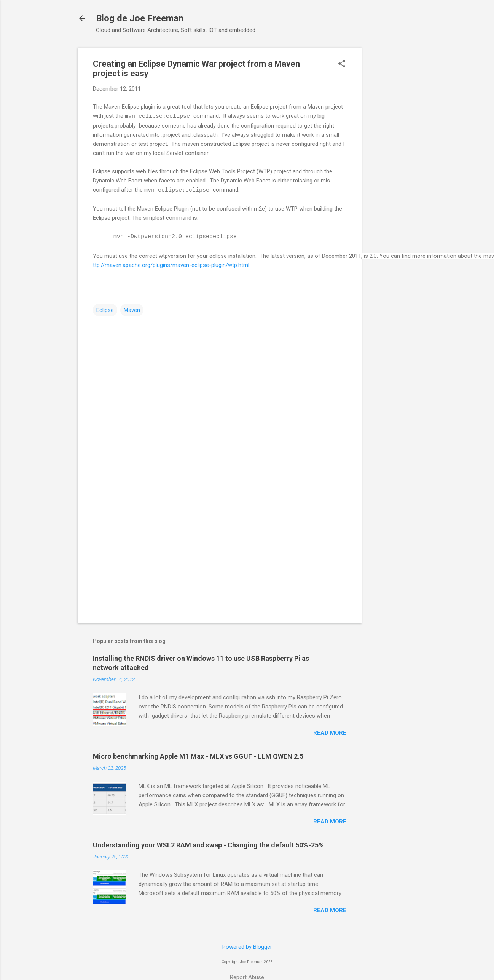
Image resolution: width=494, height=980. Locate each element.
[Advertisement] (210, 553)
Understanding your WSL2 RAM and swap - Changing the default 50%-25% (208, 845)
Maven (132, 310)
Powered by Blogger (247, 947)
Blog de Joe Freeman (140, 18)
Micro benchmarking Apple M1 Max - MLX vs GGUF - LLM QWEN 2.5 (198, 756)
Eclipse (105, 310)
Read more (330, 733)
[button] (342, 64)
